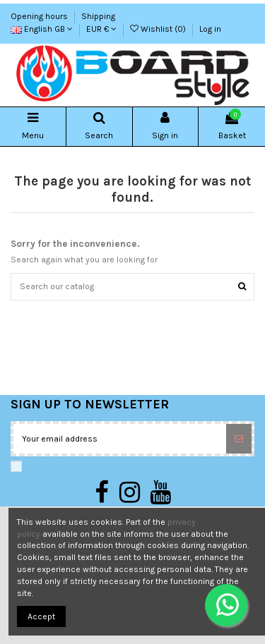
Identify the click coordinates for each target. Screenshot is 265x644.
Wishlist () (159, 29)
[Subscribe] (239, 439)
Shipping (98, 16)
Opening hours (40, 16)
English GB (42, 29)
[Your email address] (120, 439)
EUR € (101, 29)
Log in (210, 29)
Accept (41, 616)
